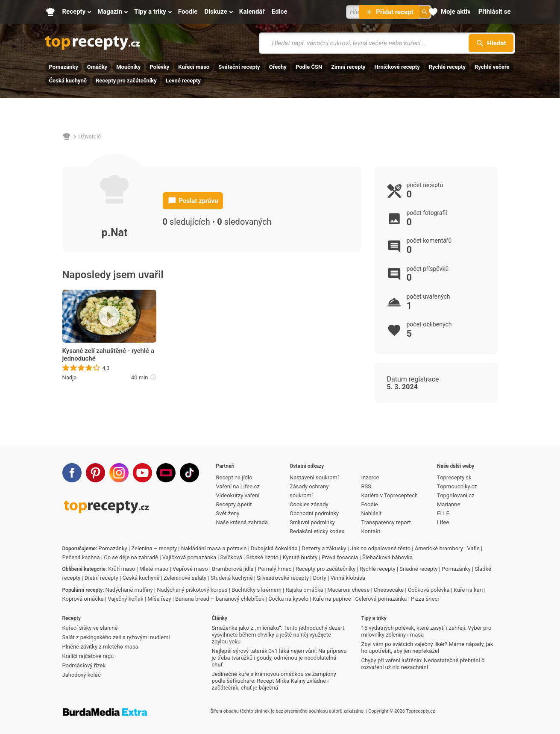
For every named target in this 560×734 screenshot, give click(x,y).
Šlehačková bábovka (387, 557)
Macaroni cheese (348, 590)
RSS (366, 486)
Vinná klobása (347, 578)
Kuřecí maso (194, 67)
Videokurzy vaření (238, 495)
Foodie (370, 504)
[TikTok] (189, 473)
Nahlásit (372, 513)
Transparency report (386, 522)
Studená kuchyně (232, 578)
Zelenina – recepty (154, 548)
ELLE (443, 513)
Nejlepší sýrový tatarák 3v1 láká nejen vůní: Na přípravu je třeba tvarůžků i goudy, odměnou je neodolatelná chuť (279, 658)
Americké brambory (439, 548)
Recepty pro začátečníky (126, 81)
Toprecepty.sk (454, 477)
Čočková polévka (429, 590)
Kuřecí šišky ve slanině (90, 628)
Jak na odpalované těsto (380, 548)
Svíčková (231, 557)
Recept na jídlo (234, 477)
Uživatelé (90, 137)
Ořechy (278, 67)
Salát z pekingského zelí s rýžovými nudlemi (116, 637)
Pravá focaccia (340, 557)
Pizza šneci (425, 599)
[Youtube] (142, 473)
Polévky (159, 67)
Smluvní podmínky (312, 522)
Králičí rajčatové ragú (88, 656)
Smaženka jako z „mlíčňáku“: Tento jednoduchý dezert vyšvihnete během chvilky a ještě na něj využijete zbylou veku (278, 635)
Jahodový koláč (82, 675)
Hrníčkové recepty (397, 67)
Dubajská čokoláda (274, 548)
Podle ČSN (309, 67)
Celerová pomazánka (381, 599)
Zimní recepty (348, 67)
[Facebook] (72, 473)
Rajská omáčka (305, 590)
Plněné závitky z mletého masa (100, 647)
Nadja (70, 377)
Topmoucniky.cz (457, 486)
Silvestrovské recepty (283, 578)
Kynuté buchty (300, 557)
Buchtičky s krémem (257, 590)
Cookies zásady (309, 504)
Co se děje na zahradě (131, 557)
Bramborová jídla (233, 569)
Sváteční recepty (239, 67)
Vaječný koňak (125, 599)
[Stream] (166, 473)
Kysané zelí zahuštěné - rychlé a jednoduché (108, 355)
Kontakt (371, 531)
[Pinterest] (95, 473)
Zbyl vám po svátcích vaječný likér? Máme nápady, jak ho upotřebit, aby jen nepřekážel (427, 647)
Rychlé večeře (492, 67)
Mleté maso (154, 569)
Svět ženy (228, 513)
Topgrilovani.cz (456, 495)
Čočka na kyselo (288, 599)
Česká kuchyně (68, 81)
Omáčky (97, 67)
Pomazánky (64, 67)
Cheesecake (389, 590)
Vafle (473, 548)
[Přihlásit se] (495, 12)
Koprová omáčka (83, 599)
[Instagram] (119, 473)
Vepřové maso (190, 569)
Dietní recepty (101, 578)
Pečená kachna (81, 557)
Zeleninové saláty (185, 578)
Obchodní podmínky (314, 513)
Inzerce (370, 477)
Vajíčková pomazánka (189, 557)
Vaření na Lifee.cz (238, 486)
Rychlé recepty (447, 67)
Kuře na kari (468, 590)
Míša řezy (159, 599)
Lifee (443, 522)
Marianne (449, 504)
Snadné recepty (418, 569)
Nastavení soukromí (314, 477)
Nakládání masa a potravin (214, 548)
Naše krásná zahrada (242, 522)
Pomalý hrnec (274, 569)
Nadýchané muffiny (129, 590)
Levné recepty (183, 81)
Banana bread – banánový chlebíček (220, 599)
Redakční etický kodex (317, 531)
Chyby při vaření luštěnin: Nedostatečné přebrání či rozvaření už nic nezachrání (424, 664)
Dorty (320, 578)
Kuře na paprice (332, 599)
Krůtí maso (122, 569)
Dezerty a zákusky (324, 548)
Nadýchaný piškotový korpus (192, 590)
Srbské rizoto (262, 557)
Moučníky (128, 67)
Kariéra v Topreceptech (390, 495)
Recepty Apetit (234, 504)
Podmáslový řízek (84, 665)
